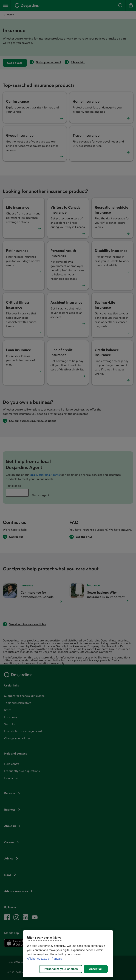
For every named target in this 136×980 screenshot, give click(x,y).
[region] (68, 954)
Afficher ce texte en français (44, 959)
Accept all (96, 969)
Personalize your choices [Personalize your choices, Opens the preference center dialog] (61, 969)
